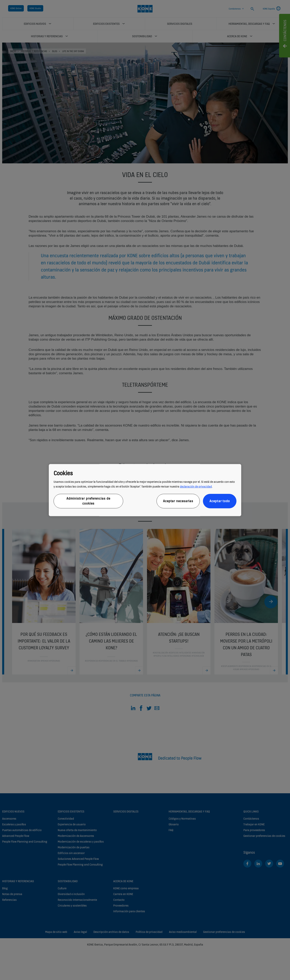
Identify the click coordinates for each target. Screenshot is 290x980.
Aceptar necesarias (178, 501)
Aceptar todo (220, 501)
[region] (145, 490)
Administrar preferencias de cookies (88, 501)
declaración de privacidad (196, 487)
